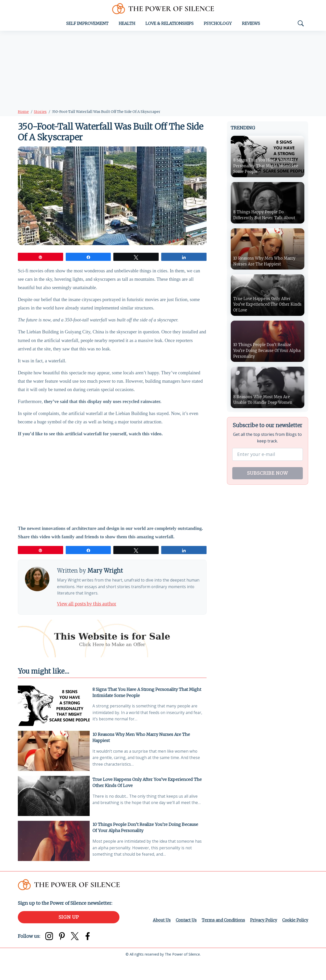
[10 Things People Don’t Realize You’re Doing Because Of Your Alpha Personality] (54, 860)
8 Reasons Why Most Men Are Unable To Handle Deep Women (265, 402)
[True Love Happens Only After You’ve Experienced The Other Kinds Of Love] (54, 814)
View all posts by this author (89, 618)
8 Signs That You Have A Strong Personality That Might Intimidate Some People (148, 707)
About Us (159, 939)
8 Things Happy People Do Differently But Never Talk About (266, 216)
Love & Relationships (169, 25)
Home (23, 113)
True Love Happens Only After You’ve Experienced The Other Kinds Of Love (148, 799)
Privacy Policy (262, 939)
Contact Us (183, 939)
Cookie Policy (295, 939)
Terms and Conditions (221, 939)
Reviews (251, 25)
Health (127, 25)
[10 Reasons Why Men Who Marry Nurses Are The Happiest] (54, 768)
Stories (40, 113)
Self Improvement (87, 25)
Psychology (218, 25)
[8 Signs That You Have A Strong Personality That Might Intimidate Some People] (54, 722)
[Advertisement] (163, 70)
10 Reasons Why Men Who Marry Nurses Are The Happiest (142, 753)
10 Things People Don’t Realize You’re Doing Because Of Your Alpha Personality (146, 845)
